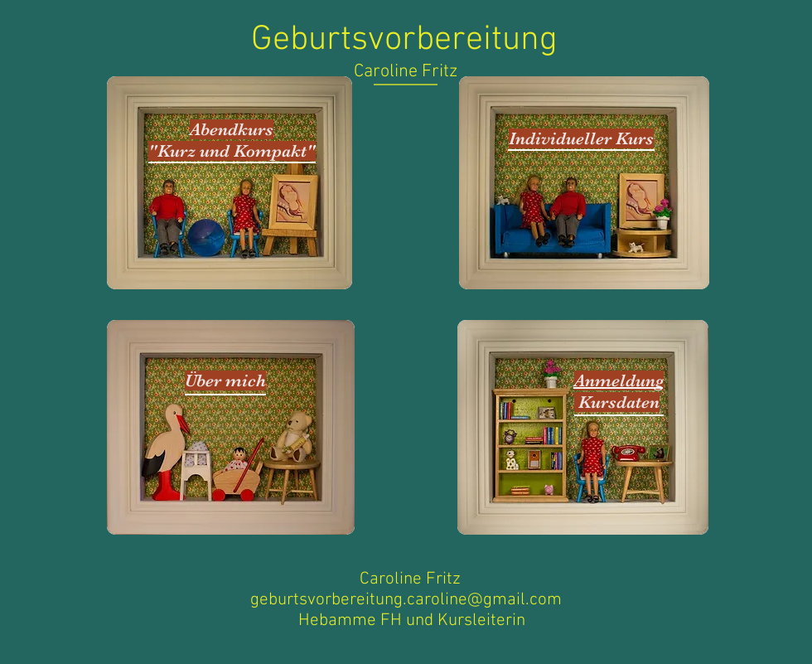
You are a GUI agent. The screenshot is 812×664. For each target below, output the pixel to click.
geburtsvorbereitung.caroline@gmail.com (406, 600)
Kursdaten (619, 402)
